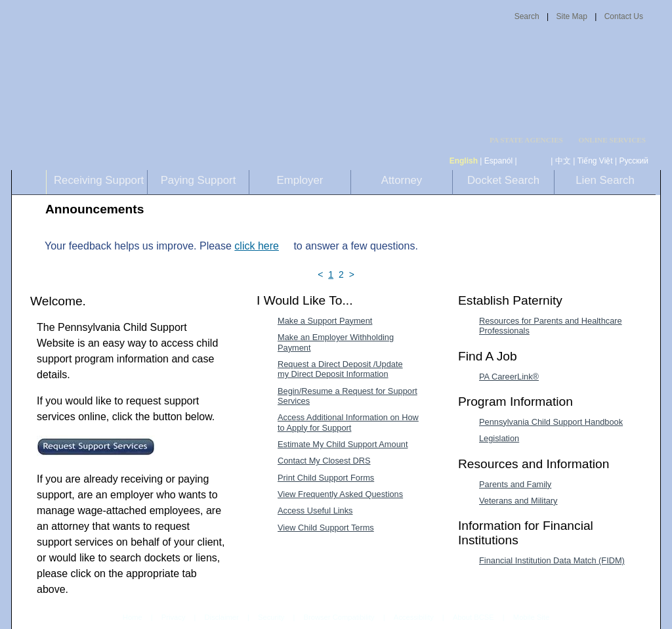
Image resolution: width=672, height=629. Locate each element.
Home (133, 617)
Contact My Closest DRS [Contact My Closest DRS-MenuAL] (324, 461)
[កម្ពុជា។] (534, 161)
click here (257, 246)
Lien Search (605, 180)
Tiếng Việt (595, 161)
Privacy (174, 618)
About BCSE (473, 617)
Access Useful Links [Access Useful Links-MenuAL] (315, 510)
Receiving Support (99, 180)
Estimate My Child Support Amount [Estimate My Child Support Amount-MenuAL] (343, 444)
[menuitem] (530, 140)
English (464, 161)
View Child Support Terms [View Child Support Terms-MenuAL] (326, 528)
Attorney (402, 180)
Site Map (571, 16)
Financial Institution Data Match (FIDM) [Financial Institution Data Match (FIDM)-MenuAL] (552, 560)
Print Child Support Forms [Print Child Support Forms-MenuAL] (326, 478)
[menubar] (530, 140)
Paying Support (199, 180)
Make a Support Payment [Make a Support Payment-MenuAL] (325, 321)
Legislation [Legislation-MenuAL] (499, 438)
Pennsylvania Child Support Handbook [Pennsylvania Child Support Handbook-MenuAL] (551, 422)
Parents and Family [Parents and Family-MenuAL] (515, 484)
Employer (300, 180)
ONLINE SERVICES (612, 140)
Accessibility (414, 617)
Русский (634, 161)
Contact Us (624, 16)
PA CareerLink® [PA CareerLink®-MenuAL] (509, 377)
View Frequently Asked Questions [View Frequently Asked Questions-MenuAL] (340, 494)
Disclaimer (222, 617)
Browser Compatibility (339, 617)
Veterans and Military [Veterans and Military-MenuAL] (518, 501)
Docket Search (503, 180)
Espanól (498, 161)
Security (271, 617)
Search (527, 16)
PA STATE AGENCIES (526, 140)
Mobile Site (531, 617)
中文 (563, 161)
